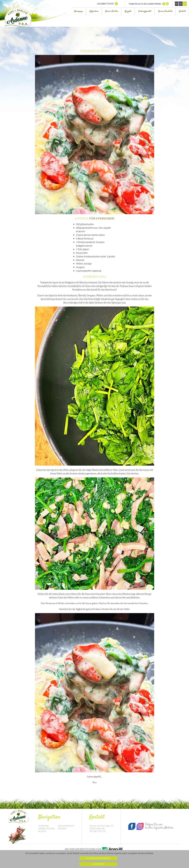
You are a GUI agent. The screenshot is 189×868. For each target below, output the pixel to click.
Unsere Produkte (165, 11)
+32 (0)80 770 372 (107, 4)
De (185, 4)
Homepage (78, 11)
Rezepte (128, 11)
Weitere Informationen (98, 858)
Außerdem (94, 11)
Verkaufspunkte (145, 11)
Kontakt (182, 11)
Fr (177, 4)
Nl (181, 4)
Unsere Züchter (112, 11)
